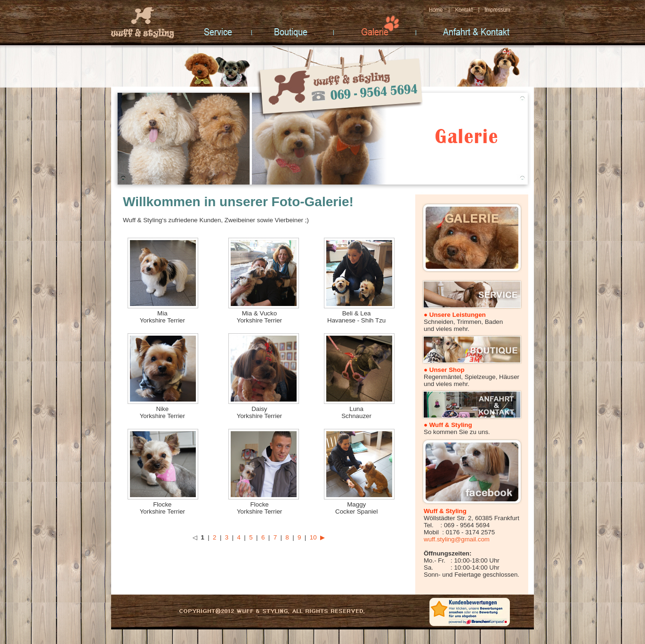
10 (313, 537)
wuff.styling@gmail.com (457, 539)
